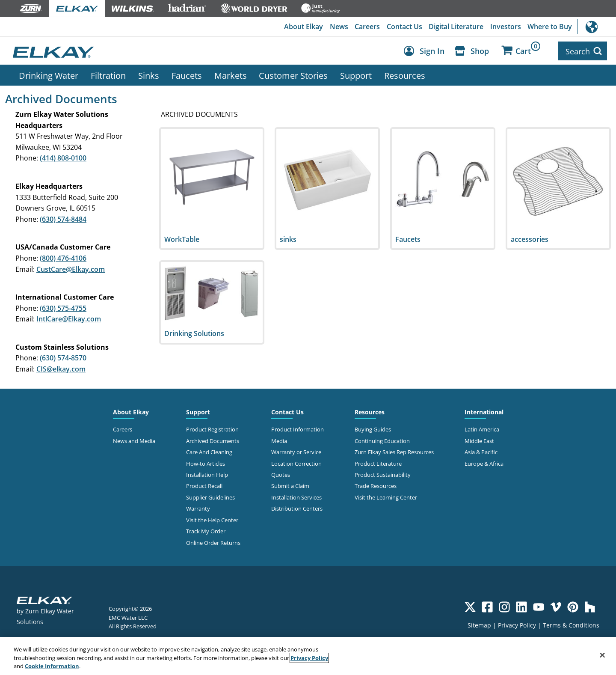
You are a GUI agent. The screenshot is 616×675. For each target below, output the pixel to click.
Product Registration (212, 428)
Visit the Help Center (212, 519)
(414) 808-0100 (63, 157)
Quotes (281, 473)
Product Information (298, 428)
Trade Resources (376, 485)
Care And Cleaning (209, 451)
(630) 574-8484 (63, 218)
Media (279, 440)
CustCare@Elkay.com (71, 268)
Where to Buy (550, 27)
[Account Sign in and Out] (426, 51)
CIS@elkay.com (61, 368)
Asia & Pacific (481, 451)
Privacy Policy (517, 624)
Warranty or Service (296, 451)
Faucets (187, 74)
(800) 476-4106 (63, 257)
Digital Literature (456, 27)
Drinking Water (49, 74)
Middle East (479, 440)
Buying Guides (373, 428)
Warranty (198, 507)
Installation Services (296, 496)
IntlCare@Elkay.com (69, 318)
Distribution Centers (297, 507)
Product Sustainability (383, 473)
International (597, 27)
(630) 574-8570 (63, 357)
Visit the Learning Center (386, 496)
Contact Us (404, 27)
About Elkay (302, 27)
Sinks (149, 74)
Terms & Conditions (571, 624)
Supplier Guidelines (210, 496)
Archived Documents (213, 440)
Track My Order (206, 530)
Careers (366, 27)
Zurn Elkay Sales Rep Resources (394, 451)
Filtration (108, 74)
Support (356, 74)
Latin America (482, 428)
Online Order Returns (213, 541)
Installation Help (207, 473)
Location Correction (296, 462)
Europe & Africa (484, 462)
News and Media (134, 440)
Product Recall (204, 485)
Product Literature (378, 462)
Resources (405, 74)
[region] (308, 656)
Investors (505, 27)
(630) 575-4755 (63, 307)
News (338, 27)
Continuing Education (382, 440)
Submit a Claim (290, 485)
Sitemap (479, 624)
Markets (231, 74)
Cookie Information (52, 666)
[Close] (602, 655)
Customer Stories (293, 74)
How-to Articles (206, 462)
